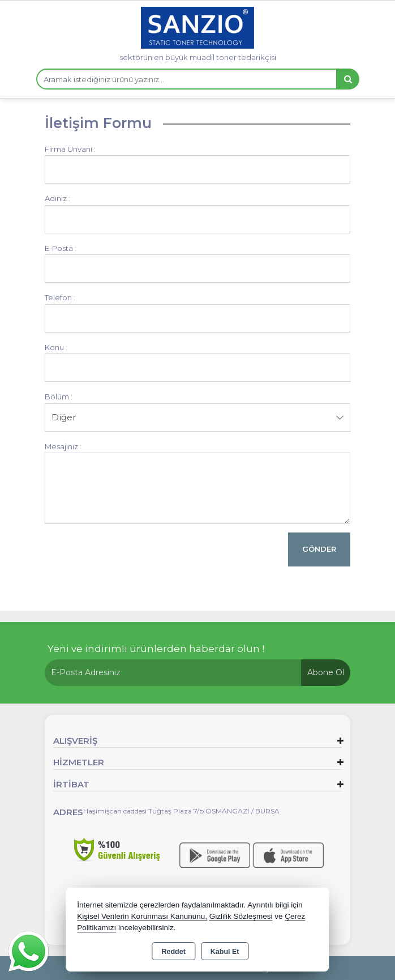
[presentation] (131, 555)
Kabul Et (225, 952)
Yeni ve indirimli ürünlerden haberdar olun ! (156, 649)
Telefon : (60, 297)
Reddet (173, 952)
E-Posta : (61, 248)
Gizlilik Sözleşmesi (241, 916)
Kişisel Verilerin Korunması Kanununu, (142, 916)
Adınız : (57, 198)
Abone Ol (326, 672)
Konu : (56, 347)
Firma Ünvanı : (70, 149)
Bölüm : (59, 397)
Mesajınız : (63, 446)
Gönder (319, 549)
